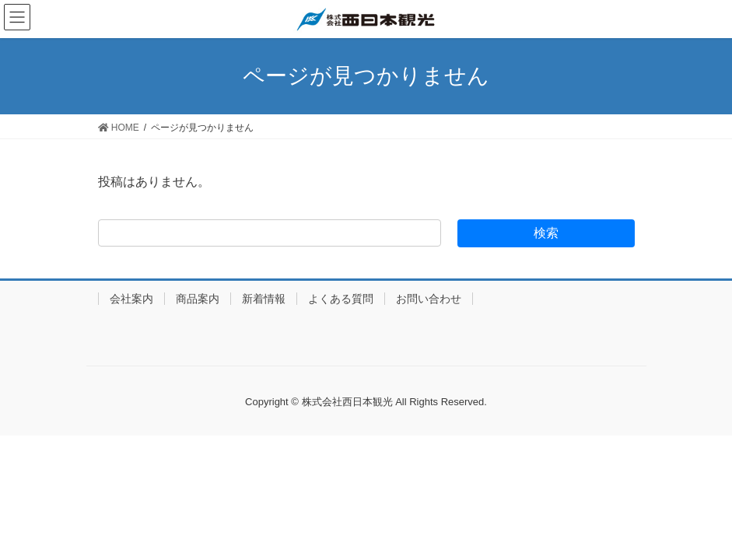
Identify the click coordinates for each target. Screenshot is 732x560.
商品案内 (198, 299)
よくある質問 (341, 299)
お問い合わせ (429, 299)
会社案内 (131, 299)
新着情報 (264, 299)
